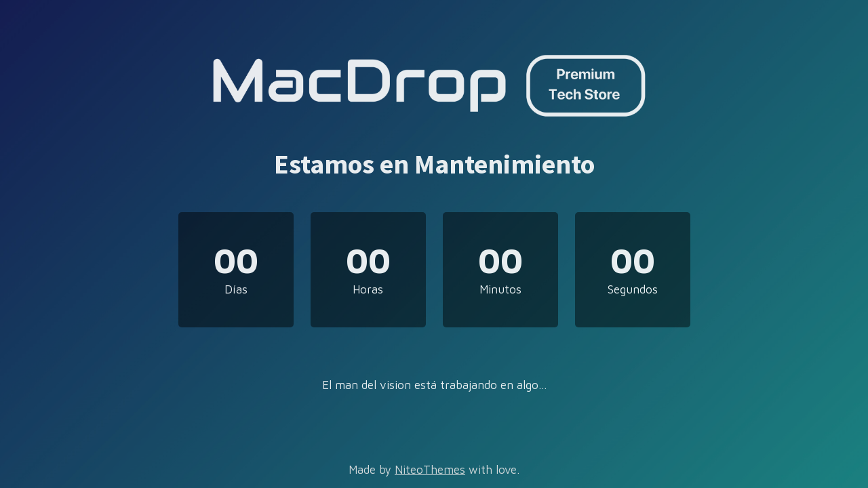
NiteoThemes (430, 470)
